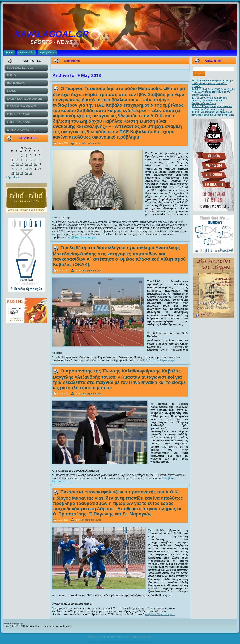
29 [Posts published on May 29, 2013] (22, 173)
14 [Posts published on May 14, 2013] (17, 164)
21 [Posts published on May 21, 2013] (17, 169)
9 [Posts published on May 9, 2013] (26, 160)
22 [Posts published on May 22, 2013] (22, 169)
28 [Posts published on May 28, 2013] (17, 173)
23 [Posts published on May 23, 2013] (26, 169)
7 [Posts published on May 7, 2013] (17, 160)
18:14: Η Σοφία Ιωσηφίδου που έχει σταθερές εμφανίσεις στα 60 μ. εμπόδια (212, 83)
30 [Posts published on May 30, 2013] (26, 173)
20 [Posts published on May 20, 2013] (13, 169)
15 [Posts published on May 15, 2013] (22, 164)
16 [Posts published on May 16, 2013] (26, 164)
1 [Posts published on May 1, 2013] (22, 155)
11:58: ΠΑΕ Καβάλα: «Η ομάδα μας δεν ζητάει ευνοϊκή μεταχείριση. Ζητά (213, 113)
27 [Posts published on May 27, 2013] (13, 173)
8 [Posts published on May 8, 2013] (22, 160)
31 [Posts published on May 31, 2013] (31, 173)
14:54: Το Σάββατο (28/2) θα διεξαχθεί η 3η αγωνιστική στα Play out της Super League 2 (213, 92)
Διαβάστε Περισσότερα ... (83, 237)
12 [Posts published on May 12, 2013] (40, 160)
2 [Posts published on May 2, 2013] (26, 155)
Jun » (16, 177)
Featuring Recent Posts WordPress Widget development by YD (120, 641)
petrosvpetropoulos (92, 143)
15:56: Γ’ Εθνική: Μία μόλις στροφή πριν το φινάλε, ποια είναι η (212, 108)
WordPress (105, 637)
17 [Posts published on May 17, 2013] (31, 164)
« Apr (9, 177)
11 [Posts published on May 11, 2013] (35, 160)
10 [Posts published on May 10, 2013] (31, 160)
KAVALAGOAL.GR (52, 34)
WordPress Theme (123, 637)
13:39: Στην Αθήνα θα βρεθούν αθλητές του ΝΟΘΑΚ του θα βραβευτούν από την (209, 101)
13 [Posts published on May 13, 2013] (13, 164)
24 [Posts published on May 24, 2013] (31, 169)
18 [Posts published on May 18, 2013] (35, 164)
